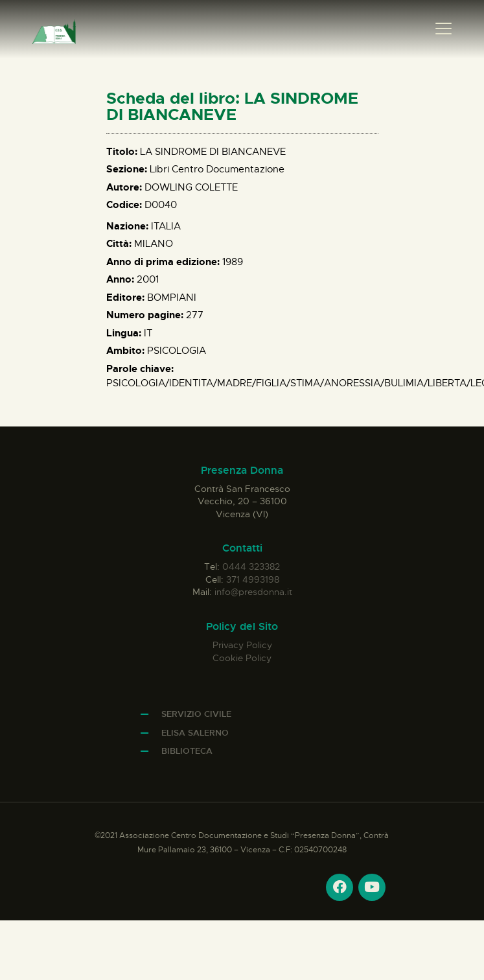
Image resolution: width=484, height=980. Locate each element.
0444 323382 (251, 566)
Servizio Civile (196, 714)
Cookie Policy (242, 658)
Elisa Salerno (195, 733)
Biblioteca (187, 751)
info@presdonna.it (253, 592)
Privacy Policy (242, 645)
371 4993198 (253, 579)
